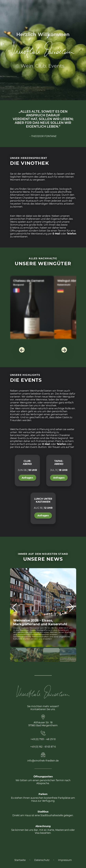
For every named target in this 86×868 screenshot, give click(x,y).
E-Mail (56, 234)
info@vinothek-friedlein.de (43, 761)
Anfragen (27, 478)
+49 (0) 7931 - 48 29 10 (43, 739)
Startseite (20, 860)
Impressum (65, 860)
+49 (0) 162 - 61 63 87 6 (43, 747)
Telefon (72, 234)
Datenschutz (42, 860)
